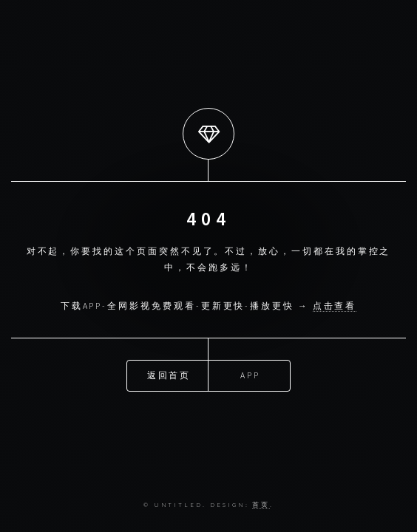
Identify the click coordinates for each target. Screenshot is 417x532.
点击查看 (335, 306)
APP (250, 375)
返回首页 (169, 375)
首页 (261, 504)
